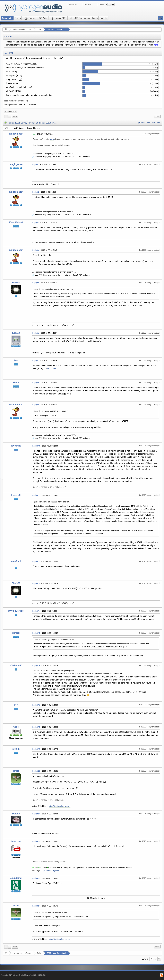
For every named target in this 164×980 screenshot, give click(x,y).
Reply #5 (36, 283)
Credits (21, 975)
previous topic (144, 123)
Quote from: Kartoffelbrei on (53, 289)
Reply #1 (36, 165)
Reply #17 (36, 705)
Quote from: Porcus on (51, 912)
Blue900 (16, 283)
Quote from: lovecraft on (52, 502)
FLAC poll (51, 369)
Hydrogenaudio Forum (22, 29)
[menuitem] (10, 112)
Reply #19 (36, 749)
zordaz (16, 633)
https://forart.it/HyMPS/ (50, 871)
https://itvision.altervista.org (60, 806)
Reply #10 (36, 446)
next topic (156, 123)
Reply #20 (36, 771)
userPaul (16, 561)
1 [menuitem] (6, 116)
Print (157, 116)
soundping (16, 878)
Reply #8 (36, 383)
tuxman (16, 333)
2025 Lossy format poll (56, 29)
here (156, 45)
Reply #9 (36, 405)
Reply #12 (36, 561)
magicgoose (16, 164)
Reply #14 (36, 611)
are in (52, 139)
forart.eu (16, 841)
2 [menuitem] (10, 116)
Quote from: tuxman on (51, 411)
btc (16, 360)
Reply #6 (36, 333)
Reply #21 (36, 814)
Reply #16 (36, 666)
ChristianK (16, 665)
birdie (16, 771)
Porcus (16, 814)
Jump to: (146, 959)
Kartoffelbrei (16, 222)
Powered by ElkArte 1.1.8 (9, 975)
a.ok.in (16, 749)
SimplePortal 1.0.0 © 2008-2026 (36, 975)
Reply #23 (36, 878)
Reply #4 (36, 250)
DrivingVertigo (16, 611)
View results (10, 112)
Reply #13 (36, 584)
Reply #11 (36, 495)
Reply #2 (36, 192)
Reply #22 (36, 841)
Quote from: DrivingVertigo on (54, 640)
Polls (39, 29)
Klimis (16, 383)
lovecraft (16, 446)
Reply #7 (36, 361)
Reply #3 (36, 223)
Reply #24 (36, 906)
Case (16, 727)
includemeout (16, 134)
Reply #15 (36, 633)
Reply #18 (36, 727)
